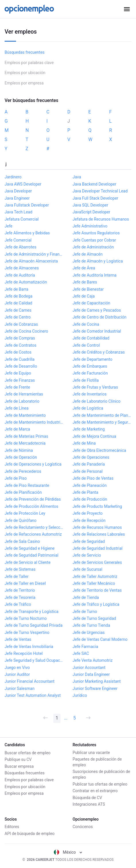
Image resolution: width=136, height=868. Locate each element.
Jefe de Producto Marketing (97, 506)
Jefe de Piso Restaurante (27, 485)
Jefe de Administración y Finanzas (34, 254)
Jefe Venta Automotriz (93, 660)
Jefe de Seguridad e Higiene (30, 548)
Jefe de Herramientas (24, 394)
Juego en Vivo (17, 668)
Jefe (8, 226)
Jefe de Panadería (89, 464)
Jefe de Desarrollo (21, 366)
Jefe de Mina (84, 443)
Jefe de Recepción (89, 520)
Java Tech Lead (19, 212)
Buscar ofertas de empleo (28, 752)
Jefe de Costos (18, 352)
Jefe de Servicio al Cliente (28, 562)
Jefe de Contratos (21, 345)
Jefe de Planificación (23, 492)
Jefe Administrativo (90, 226)
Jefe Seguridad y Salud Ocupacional (34, 660)
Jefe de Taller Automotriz (95, 576)
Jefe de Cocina (86, 324)
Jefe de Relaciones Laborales (99, 534)
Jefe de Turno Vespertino (27, 632)
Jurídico (80, 695)
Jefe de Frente (17, 387)
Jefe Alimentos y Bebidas (27, 233)
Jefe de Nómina (19, 450)
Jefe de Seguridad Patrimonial (31, 555)
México (68, 852)
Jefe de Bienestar (88, 289)
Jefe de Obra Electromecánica (99, 450)
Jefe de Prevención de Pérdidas (33, 499)
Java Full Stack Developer (95, 198)
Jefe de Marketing (89, 429)
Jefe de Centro (18, 317)
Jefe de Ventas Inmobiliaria (29, 647)
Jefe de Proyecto (88, 513)
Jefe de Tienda (86, 597)
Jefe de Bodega (19, 296)
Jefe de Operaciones (91, 457)
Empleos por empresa (24, 83)
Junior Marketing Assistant (97, 681)
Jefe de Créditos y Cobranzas (99, 352)
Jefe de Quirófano (21, 520)
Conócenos (83, 827)
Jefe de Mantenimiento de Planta (102, 415)
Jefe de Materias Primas (26, 436)
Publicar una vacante (91, 752)
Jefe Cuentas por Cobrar (94, 240)
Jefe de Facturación (90, 373)
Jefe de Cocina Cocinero (26, 331)
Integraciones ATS (89, 804)
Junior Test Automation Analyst (33, 695)
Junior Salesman (20, 688)
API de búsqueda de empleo (30, 834)
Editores (12, 827)
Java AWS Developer (23, 184)
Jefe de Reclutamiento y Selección (34, 527)
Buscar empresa (19, 766)
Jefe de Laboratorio (22, 401)
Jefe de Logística (88, 408)
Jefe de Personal (88, 471)
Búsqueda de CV (87, 797)
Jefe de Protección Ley (25, 513)
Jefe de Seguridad (89, 541)
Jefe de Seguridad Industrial (98, 548)
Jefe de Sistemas (20, 569)
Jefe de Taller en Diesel (25, 583)
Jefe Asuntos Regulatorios (96, 233)
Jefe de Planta (85, 492)
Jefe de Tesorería (20, 597)
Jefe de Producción (90, 499)
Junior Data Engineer (91, 674)
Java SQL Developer (90, 205)
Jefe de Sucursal (88, 569)
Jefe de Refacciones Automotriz (33, 534)
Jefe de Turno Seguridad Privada (34, 625)
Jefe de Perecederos (23, 471)
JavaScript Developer (91, 212)
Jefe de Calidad (18, 303)
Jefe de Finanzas (20, 380)
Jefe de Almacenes (22, 268)
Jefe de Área (84, 268)
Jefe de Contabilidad (91, 338)
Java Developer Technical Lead (100, 191)
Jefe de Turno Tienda (91, 625)
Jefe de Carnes (18, 310)
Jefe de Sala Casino (22, 541)
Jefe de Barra (16, 289)
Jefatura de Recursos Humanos (101, 219)
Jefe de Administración (93, 247)
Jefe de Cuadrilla (20, 359)
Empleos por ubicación (25, 73)
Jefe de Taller (16, 576)
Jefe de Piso (16, 478)
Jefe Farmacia (85, 647)
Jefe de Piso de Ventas (93, 478)
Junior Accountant (89, 668)
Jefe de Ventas (18, 639)
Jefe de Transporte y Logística (32, 612)
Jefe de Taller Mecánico (94, 583)
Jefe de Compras (20, 338)
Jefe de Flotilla (86, 380)
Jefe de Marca (17, 429)
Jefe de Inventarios (90, 394)
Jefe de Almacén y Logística (98, 261)
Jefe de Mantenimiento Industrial (34, 422)
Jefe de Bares (85, 282)
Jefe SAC (81, 653)
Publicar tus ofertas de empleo (100, 784)
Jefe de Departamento (93, 359)
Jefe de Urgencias (89, 632)
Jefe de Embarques (90, 366)
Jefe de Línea (16, 408)
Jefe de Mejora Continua (94, 436)
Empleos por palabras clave (29, 63)
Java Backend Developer (94, 184)
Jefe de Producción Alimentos (31, 506)
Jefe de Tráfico (18, 604)
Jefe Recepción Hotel (24, 653)
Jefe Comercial (18, 240)
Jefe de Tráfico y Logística (96, 604)
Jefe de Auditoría (20, 275)
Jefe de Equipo (18, 373)
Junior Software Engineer (95, 688)
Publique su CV (18, 759)
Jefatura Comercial (22, 219)
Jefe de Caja (84, 296)
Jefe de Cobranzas (21, 324)
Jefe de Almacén (88, 254)
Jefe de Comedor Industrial (97, 331)
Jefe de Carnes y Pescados (97, 310)
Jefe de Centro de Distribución (100, 317)
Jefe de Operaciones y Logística (33, 464)
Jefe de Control (86, 345)
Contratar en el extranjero (95, 790)
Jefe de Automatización (26, 282)
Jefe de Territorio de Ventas (97, 590)
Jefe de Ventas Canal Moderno (100, 639)
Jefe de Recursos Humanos (97, 527)
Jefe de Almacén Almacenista (31, 261)
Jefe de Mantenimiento (25, 415)
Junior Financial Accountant (30, 681)
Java (77, 177)
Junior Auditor (17, 674)
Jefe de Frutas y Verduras (95, 387)
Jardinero (13, 177)
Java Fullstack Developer (27, 205)
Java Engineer (17, 198)
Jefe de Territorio (20, 590)
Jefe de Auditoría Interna (95, 275)
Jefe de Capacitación (91, 303)
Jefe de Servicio (87, 555)
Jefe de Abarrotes (21, 247)
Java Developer (18, 191)
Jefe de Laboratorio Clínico (97, 401)
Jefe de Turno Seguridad (94, 618)
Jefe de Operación (21, 457)
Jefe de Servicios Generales (97, 562)
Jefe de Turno (85, 612)
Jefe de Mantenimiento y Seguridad (102, 422)
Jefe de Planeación (90, 485)
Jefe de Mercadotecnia (25, 443)
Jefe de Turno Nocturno (26, 618)
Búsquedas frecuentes (25, 52)
